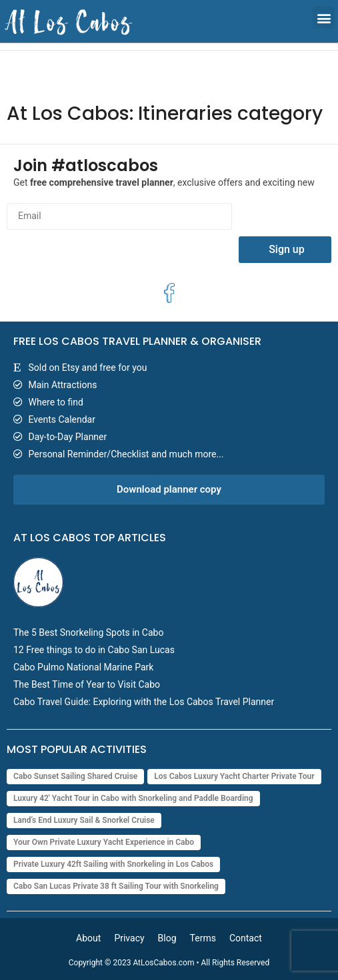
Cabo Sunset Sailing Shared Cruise (75, 776)
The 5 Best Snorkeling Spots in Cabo (88, 632)
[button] (324, 18)
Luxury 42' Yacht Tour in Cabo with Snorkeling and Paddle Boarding (133, 798)
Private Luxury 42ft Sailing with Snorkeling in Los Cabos (113, 864)
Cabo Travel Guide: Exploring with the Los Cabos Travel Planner (144, 702)
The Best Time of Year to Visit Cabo (87, 684)
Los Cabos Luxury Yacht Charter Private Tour (234, 776)
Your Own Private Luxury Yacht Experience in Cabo (104, 842)
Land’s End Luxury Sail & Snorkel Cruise (84, 820)
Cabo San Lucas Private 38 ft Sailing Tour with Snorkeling (116, 886)
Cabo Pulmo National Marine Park (83, 667)
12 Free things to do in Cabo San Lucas (94, 650)
